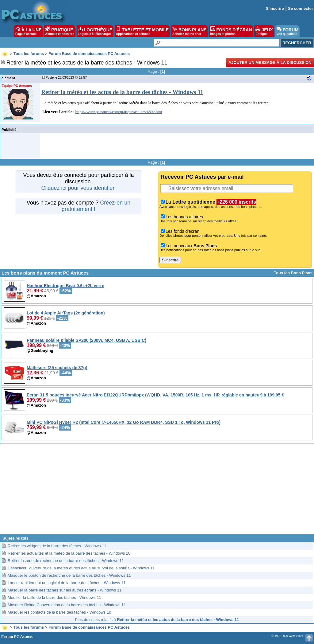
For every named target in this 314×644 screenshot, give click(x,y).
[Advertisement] (157, 491)
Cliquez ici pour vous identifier (78, 188)
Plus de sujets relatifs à (157, 620)
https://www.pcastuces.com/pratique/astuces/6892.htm (119, 112)
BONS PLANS (190, 31)
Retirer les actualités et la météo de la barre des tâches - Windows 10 (69, 553)
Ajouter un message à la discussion (270, 62)
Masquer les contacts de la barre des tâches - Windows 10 (59, 612)
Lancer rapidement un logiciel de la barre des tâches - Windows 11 (67, 583)
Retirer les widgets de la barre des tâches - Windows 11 (57, 546)
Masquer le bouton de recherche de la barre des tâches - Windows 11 (69, 575)
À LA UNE (28, 31)
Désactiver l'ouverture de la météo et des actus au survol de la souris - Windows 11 (81, 568)
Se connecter (301, 8)
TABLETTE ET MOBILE (142, 31)
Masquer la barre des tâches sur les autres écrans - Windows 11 (65, 590)
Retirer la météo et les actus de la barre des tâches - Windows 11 (122, 92)
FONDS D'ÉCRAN (231, 31)
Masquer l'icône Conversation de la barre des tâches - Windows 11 (67, 605)
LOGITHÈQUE (95, 31)
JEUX (264, 31)
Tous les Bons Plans (293, 273)
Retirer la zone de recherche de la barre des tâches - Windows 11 (66, 561)
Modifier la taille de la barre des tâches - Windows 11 (54, 597)
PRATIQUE (60, 31)
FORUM (287, 31)
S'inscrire (275, 8)
